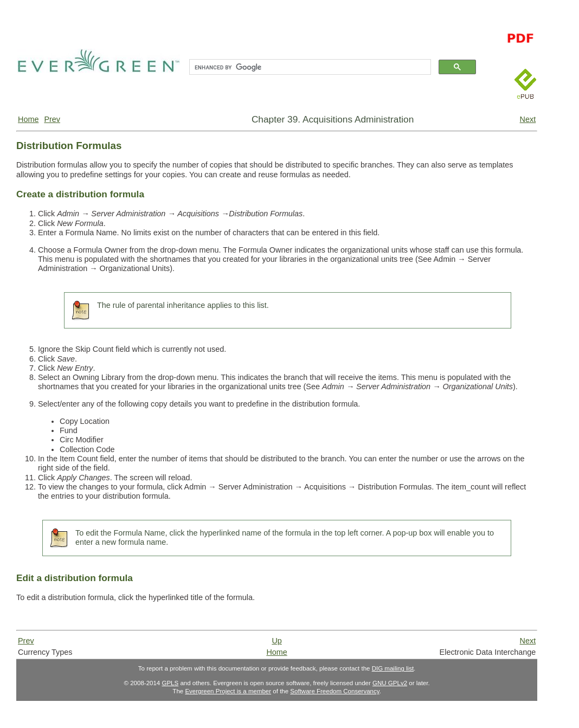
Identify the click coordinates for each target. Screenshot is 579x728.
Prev (52, 119)
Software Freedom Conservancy (334, 691)
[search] (309, 67)
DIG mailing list (393, 668)
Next (528, 119)
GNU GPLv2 (390, 683)
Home (28, 119)
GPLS (170, 683)
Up (276, 641)
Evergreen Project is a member (228, 691)
